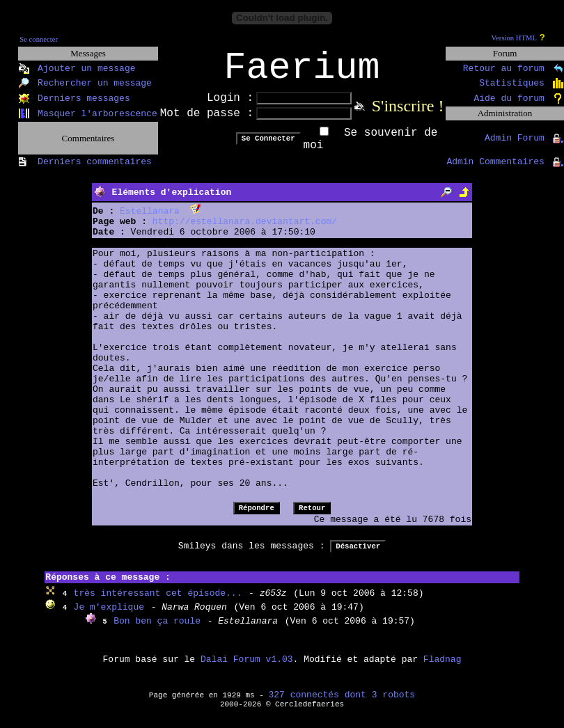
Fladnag (442, 668)
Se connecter (39, 39)
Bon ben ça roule (157, 630)
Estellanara (150, 220)
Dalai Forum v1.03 (247, 668)
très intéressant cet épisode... (158, 602)
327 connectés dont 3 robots (342, 704)
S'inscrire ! (408, 115)
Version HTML (514, 38)
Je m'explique (109, 616)
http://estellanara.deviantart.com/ (245, 231)
